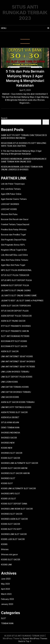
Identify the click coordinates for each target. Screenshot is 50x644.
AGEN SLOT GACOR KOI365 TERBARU (18, 402)
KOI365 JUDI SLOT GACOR (13, 539)
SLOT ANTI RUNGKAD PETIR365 (15, 336)
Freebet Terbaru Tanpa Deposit (15, 224)
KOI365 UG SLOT (9, 499)
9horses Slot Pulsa (9, 214)
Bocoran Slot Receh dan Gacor (15, 219)
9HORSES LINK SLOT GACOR (14, 534)
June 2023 (6, 579)
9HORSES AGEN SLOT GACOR (14, 519)
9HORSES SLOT (8, 478)
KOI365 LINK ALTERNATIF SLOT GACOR (18, 488)
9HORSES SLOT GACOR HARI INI (15, 473)
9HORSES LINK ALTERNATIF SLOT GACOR (20, 463)
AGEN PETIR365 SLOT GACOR (14, 412)
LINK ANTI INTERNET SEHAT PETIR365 (18, 367)
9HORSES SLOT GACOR (12, 453)
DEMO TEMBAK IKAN (10, 427)
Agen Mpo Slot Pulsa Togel (13, 265)
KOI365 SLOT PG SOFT (11, 529)
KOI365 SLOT (7, 483)
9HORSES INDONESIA (11, 433)
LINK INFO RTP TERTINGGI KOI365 (16, 407)
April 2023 (5, 589)
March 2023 (6, 594)
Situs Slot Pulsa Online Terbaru (15, 260)
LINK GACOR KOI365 (10, 397)
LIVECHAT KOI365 (9, 209)
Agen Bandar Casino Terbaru (14, 199)
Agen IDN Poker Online (11, 194)
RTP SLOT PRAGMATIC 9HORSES (16, 326)
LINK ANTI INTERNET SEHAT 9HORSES (18, 361)
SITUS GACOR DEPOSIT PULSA (15, 311)
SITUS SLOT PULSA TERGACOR (15, 275)
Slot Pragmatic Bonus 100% (13, 245)
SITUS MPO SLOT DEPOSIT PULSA (16, 280)
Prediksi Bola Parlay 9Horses (14, 229)
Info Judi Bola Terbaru (11, 189)
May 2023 (5, 584)
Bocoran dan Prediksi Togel (13, 235)
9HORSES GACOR (9, 438)
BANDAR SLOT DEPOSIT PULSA (15, 285)
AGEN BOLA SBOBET (10, 417)
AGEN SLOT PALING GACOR (13, 321)
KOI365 (4, 544)
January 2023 (7, 604)
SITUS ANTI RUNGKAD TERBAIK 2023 (25, 12)
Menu (4, 28)
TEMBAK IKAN (7, 623)
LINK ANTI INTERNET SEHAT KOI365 (17, 356)
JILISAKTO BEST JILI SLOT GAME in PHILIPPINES (22, 301)
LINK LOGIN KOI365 (9, 382)
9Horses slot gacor (9, 554)
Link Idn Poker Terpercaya (13, 184)
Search (4, 118)
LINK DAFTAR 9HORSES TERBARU (16, 392)
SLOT (4, 618)
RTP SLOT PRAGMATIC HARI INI (15, 331)
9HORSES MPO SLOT (11, 493)
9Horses (5, 549)
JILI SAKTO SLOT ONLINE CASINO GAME (19, 295)
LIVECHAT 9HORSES (10, 204)
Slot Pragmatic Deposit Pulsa (14, 240)
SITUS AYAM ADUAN (10, 422)
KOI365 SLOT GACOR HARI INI (14, 468)
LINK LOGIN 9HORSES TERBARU (15, 372)
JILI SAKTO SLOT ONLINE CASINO (16, 290)
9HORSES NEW (8, 443)
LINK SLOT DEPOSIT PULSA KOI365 (17, 377)
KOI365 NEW (7, 448)
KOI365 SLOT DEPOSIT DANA (14, 504)
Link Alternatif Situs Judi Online (14, 255)
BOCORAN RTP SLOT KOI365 (14, 341)
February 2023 (7, 599)
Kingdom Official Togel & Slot (14, 250)
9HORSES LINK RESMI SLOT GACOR (17, 509)
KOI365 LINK (6, 565)
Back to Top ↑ (25, 641)
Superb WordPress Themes (35, 638)
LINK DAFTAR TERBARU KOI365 (15, 387)
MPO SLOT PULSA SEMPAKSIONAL (16, 270)
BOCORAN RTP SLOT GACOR (14, 346)
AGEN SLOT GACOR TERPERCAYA (16, 306)
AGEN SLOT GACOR (10, 351)
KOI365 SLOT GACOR (11, 458)
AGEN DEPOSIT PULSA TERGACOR (16, 316)
